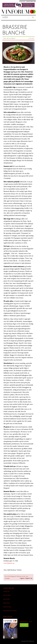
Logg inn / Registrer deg (28, 1)
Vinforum (8, 588)
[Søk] (29, 18)
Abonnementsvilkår (10, 611)
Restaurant (7, 595)
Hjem (5, 17)
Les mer (24, 625)
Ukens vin (6, 591)
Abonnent (7, 603)
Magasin (8, 617)
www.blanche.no (9, 563)
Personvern (7, 607)
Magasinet (7, 599)
